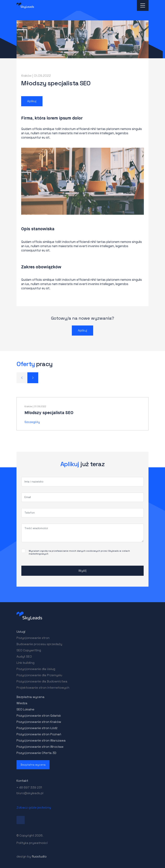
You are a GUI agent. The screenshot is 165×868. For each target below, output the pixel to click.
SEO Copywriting (29, 650)
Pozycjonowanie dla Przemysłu (39, 675)
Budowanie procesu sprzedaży (39, 644)
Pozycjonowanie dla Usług (36, 669)
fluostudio (39, 856)
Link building (25, 663)
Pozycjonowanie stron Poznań (39, 734)
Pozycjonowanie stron (33, 638)
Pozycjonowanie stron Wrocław (40, 747)
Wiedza (22, 703)
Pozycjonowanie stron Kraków (39, 722)
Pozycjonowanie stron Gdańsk (39, 716)
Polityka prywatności (32, 843)
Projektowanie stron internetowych (43, 688)
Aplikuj (32, 101)
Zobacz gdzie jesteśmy (34, 807)
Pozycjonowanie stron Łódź (37, 728)
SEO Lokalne (25, 709)
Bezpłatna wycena (30, 697)
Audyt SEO (24, 656)
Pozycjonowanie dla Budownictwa (42, 681)
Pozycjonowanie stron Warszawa (41, 740)
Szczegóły (32, 422)
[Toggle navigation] (143, 5)
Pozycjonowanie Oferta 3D (36, 753)
